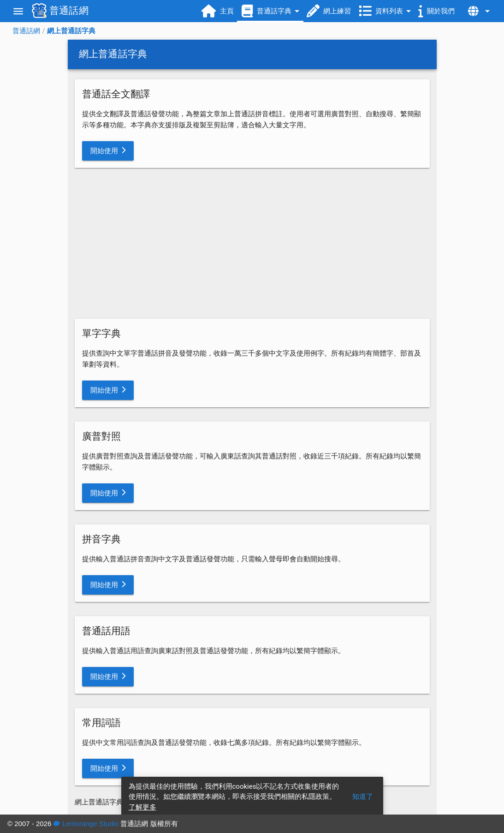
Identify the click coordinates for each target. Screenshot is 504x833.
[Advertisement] (252, 244)
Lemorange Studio (86, 824)
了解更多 (142, 807)
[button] (108, 151)
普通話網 (26, 31)
